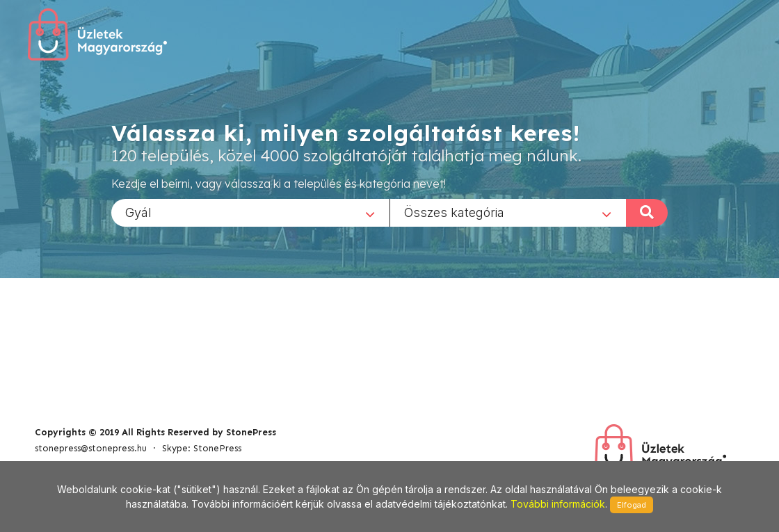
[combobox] (250, 212)
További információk (558, 504)
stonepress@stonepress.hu (91, 448)
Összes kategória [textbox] (454, 212)
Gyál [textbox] (138, 212)
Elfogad (632, 505)
